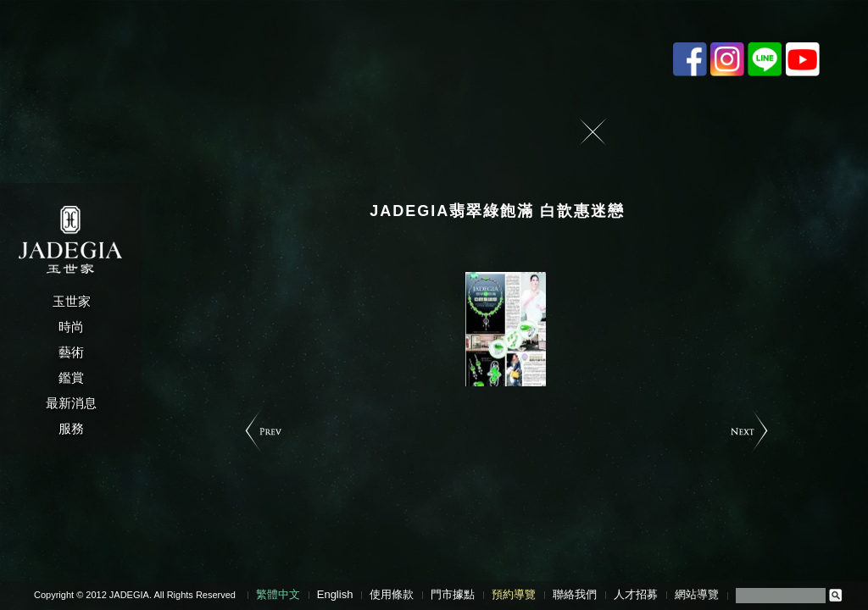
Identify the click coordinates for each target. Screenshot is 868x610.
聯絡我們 (575, 594)
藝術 (71, 352)
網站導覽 (697, 594)
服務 (71, 428)
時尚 (71, 327)
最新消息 (71, 403)
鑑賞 (71, 377)
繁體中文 (278, 594)
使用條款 (392, 594)
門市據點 (453, 594)
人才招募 (636, 594)
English (335, 594)
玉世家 (72, 301)
